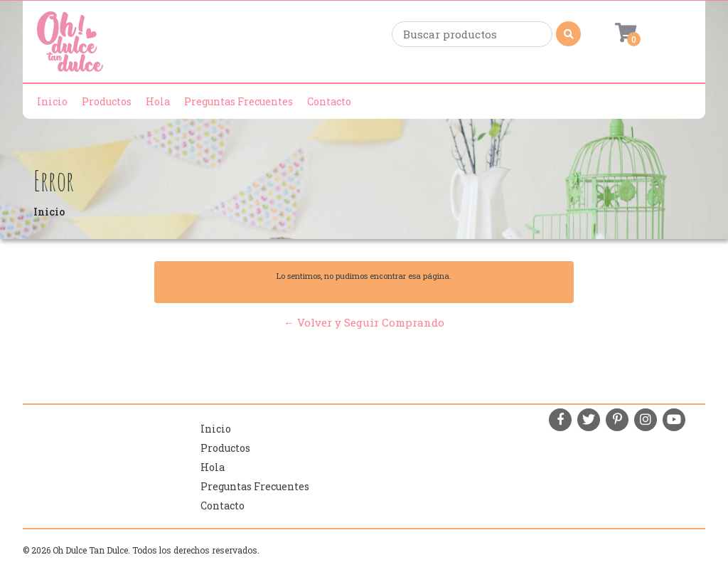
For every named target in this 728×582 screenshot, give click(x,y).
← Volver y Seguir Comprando (364, 322)
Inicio (52, 101)
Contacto (329, 101)
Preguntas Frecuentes (239, 101)
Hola (158, 101)
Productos (107, 101)
